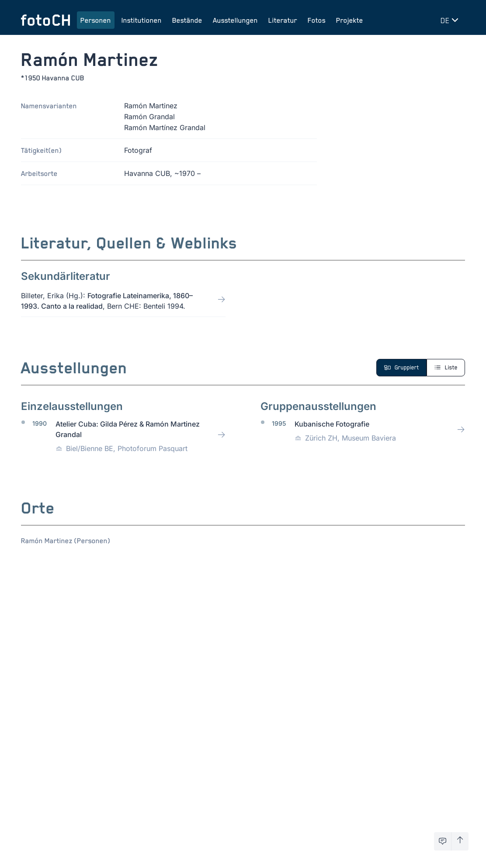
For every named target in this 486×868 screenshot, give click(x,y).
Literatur (283, 20)
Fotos (317, 20)
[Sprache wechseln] (451, 20)
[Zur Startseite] (45, 20)
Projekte (350, 20)
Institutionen (142, 20)
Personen (96, 20)
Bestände (187, 20)
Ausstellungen (235, 20)
